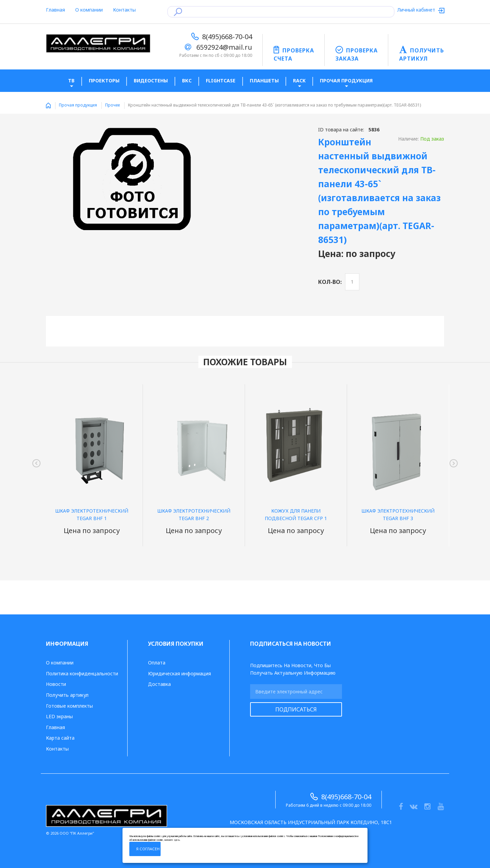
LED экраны (59, 716)
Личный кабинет (417, 10)
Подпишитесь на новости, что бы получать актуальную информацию (293, 669)
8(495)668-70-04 (227, 37)
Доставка (159, 684)
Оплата (157, 663)
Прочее (112, 105)
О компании (89, 10)
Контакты (124, 10)
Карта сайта (60, 738)
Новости (56, 684)
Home (48, 106)
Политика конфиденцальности (82, 673)
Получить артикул (67, 695)
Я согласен (148, 849)
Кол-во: (330, 282)
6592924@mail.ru (224, 47)
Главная (55, 10)
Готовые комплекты (69, 706)
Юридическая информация (179, 673)
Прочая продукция (78, 105)
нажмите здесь (172, 840)
